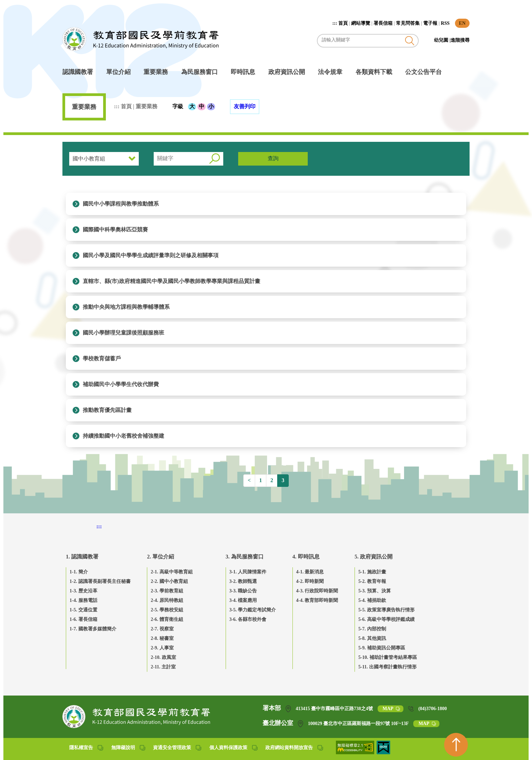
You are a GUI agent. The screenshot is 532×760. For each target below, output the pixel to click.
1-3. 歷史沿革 (83, 591)
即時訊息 (243, 72)
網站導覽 (361, 23)
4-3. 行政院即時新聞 (317, 591)
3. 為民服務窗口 (245, 557)
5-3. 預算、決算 (375, 591)
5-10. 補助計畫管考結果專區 (388, 657)
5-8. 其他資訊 (372, 638)
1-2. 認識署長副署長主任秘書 (100, 581)
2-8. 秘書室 (162, 638)
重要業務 (156, 72)
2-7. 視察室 (162, 629)
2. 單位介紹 (160, 557)
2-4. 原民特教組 (167, 600)
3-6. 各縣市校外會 (248, 619)
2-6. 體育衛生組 (167, 619)
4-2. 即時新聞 (310, 581)
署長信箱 (383, 23)
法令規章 (330, 72)
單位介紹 (118, 72)
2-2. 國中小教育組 (169, 581)
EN (462, 23)
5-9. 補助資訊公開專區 (382, 648)
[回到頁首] (456, 745)
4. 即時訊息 (306, 557)
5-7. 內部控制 (372, 629)
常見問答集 (408, 23)
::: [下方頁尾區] (99, 526)
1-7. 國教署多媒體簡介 (93, 629)
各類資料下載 (374, 72)
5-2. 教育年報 (372, 581)
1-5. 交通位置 (83, 610)
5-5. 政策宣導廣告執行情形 (386, 610)
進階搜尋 (460, 40)
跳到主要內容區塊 (66, 4)
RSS (445, 23)
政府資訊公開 (287, 72)
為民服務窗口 (199, 72)
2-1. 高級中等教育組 (172, 572)
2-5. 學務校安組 (167, 610)
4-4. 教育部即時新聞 (317, 600)
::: (335, 23)
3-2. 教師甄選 (243, 581)
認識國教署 (78, 72)
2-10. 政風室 (163, 657)
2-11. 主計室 (163, 667)
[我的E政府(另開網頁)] (383, 752)
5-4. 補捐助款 (372, 600)
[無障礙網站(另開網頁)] (356, 752)
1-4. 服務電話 (83, 600)
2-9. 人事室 (162, 648)
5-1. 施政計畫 (372, 572)
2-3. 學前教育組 (167, 591)
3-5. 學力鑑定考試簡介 (253, 610)
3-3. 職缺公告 (243, 591)
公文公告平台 (423, 72)
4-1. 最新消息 (310, 572)
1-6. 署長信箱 (83, 619)
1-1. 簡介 (79, 572)
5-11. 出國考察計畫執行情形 (387, 667)
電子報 (430, 23)
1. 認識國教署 (82, 557)
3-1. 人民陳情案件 (248, 572)
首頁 (343, 23)
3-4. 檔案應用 (243, 600)
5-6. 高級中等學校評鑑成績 (386, 619)
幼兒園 (442, 40)
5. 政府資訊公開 (374, 557)
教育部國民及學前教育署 (140, 39)
